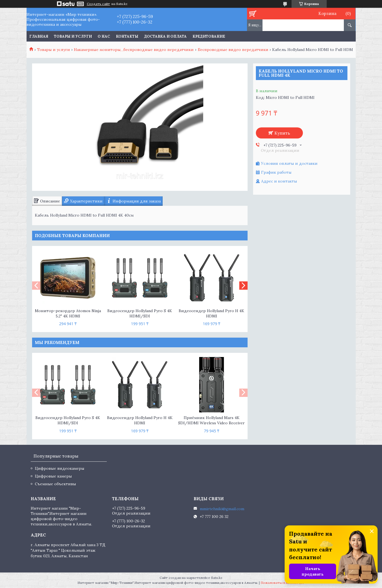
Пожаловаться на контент (283, 583)
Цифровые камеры (53, 476)
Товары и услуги (73, 36)
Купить (282, 133)
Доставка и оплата (165, 36)
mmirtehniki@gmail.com (222, 509)
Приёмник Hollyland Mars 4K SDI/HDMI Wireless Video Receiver (211, 420)
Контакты (127, 36)
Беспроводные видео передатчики (233, 50)
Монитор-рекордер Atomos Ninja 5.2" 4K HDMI (68, 313)
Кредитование (209, 36)
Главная (39, 36)
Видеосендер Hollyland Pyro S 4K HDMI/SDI (140, 313)
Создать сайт (98, 4)
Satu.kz (217, 578)
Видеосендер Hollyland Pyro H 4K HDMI (211, 313)
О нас (104, 36)
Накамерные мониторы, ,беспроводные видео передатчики (134, 50)
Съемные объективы (55, 484)
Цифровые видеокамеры (60, 468)
